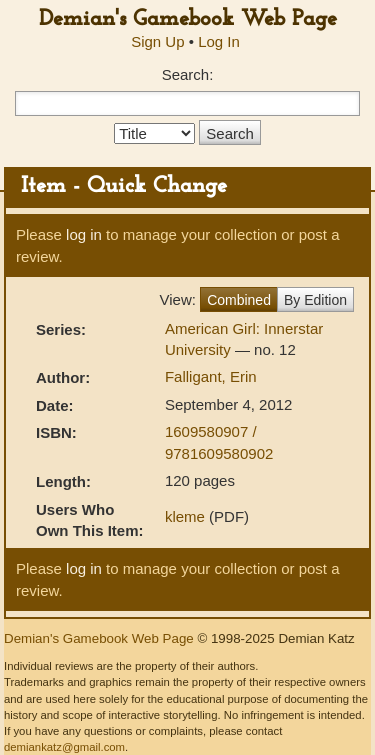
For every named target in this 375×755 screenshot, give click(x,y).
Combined (239, 300)
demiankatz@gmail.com (64, 747)
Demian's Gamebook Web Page (188, 19)
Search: (188, 74)
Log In (219, 41)
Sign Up (157, 41)
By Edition (315, 300)
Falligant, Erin (211, 376)
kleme (185, 516)
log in (84, 234)
